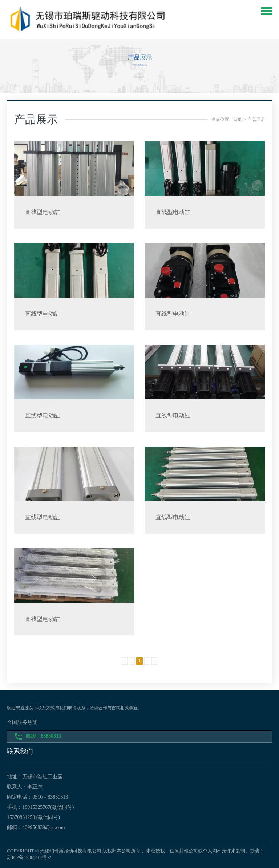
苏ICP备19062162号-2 (29, 857)
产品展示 (256, 120)
